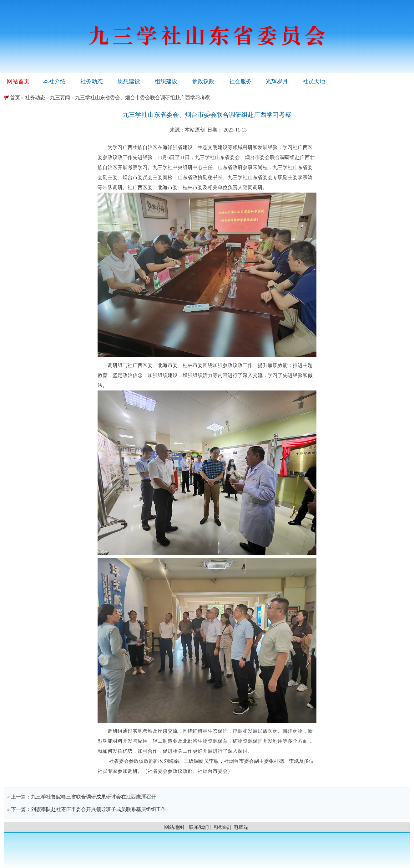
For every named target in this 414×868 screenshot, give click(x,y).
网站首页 (18, 81)
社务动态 (92, 81)
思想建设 (129, 81)
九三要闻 (60, 98)
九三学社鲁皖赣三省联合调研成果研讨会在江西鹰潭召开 (93, 797)
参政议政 (203, 81)
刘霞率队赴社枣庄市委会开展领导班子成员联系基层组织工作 (98, 809)
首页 (12, 98)
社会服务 (240, 81)
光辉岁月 (277, 81)
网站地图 (174, 827)
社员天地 (314, 81)
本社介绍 (54, 81)
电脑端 (241, 827)
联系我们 (199, 827)
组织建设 (166, 81)
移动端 (221, 827)
